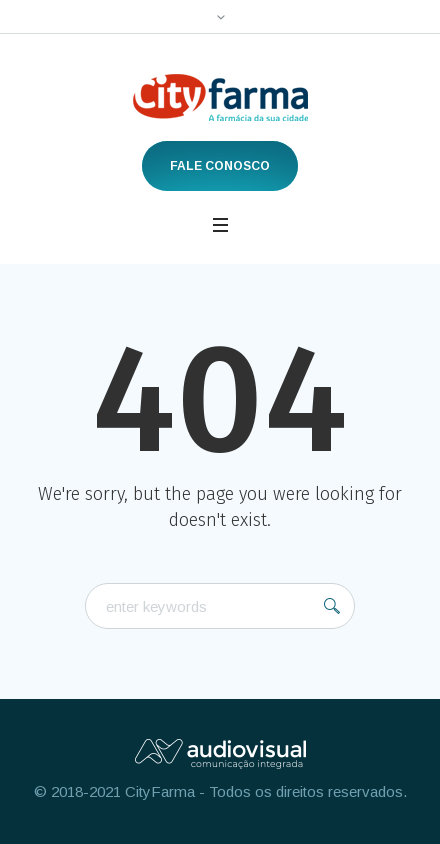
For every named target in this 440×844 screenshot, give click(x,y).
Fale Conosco (220, 166)
